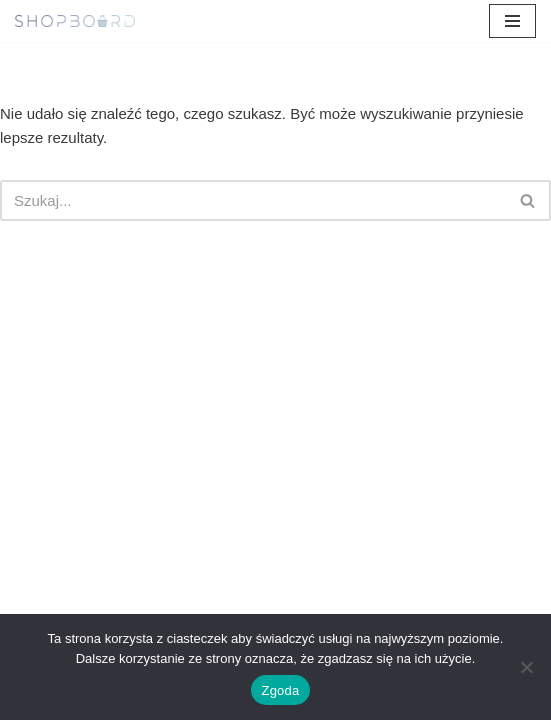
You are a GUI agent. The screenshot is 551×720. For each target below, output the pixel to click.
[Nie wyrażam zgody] (526, 667)
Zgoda (280, 690)
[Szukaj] (253, 200)
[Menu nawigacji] (512, 21)
